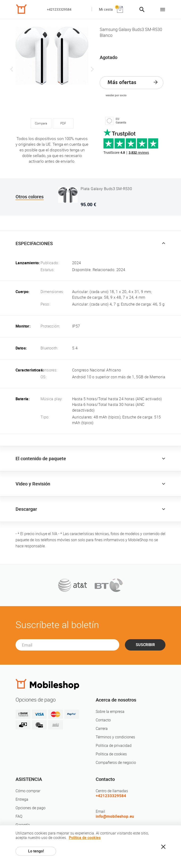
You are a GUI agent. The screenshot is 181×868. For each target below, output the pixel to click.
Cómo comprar (28, 791)
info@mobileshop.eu (115, 816)
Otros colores (30, 197)
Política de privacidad (114, 746)
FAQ (19, 816)
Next (92, 69)
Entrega (22, 799)
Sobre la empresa (110, 712)
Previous (12, 69)
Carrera (102, 729)
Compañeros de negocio (116, 763)
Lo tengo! (36, 851)
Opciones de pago (31, 808)
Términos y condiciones (115, 737)
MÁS (56, 725)
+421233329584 (59, 9)
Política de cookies (111, 754)
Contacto (103, 720)
